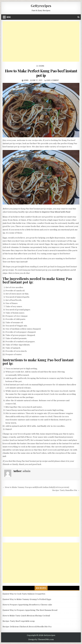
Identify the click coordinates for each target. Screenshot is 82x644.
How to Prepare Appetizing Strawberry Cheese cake (27, 605)
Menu (9, 17)
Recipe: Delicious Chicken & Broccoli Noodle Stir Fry (27, 627)
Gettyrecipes (41, 6)
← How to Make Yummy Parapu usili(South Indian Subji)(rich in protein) (36, 487)
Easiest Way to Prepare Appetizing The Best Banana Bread (30, 610)
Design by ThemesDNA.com (41, 640)
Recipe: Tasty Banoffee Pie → (66, 490)
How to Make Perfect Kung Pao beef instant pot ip (41, 73)
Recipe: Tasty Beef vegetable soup (19, 621)
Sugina (41, 66)
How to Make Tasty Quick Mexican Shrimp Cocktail (26, 616)
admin (26, 80)
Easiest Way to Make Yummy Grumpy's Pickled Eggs (27, 599)
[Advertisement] (41, 41)
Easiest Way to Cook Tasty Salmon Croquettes (24, 594)
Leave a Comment (53, 80)
